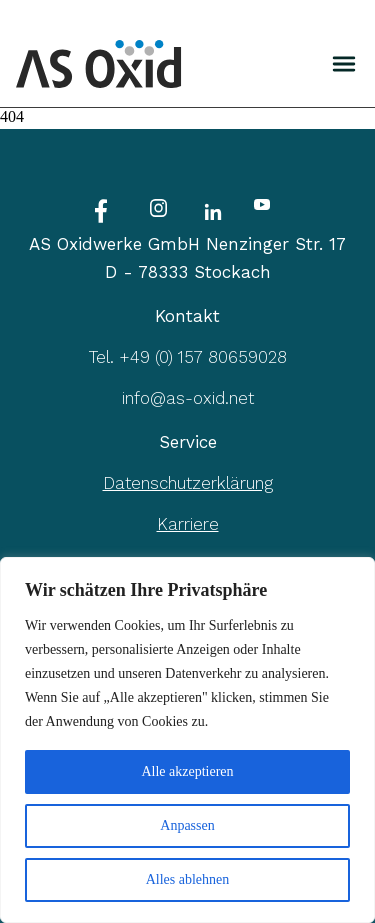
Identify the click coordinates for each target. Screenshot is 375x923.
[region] (187, 740)
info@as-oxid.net (188, 398)
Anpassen (187, 825)
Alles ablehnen (188, 879)
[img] (344, 64)
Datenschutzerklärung (188, 483)
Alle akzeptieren (187, 771)
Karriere (188, 524)
